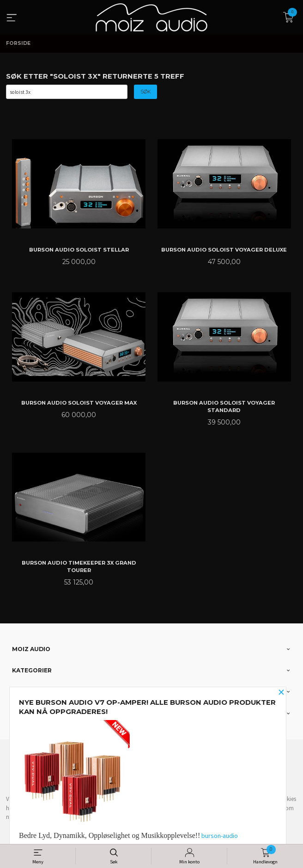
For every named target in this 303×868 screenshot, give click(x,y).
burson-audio (220, 836)
